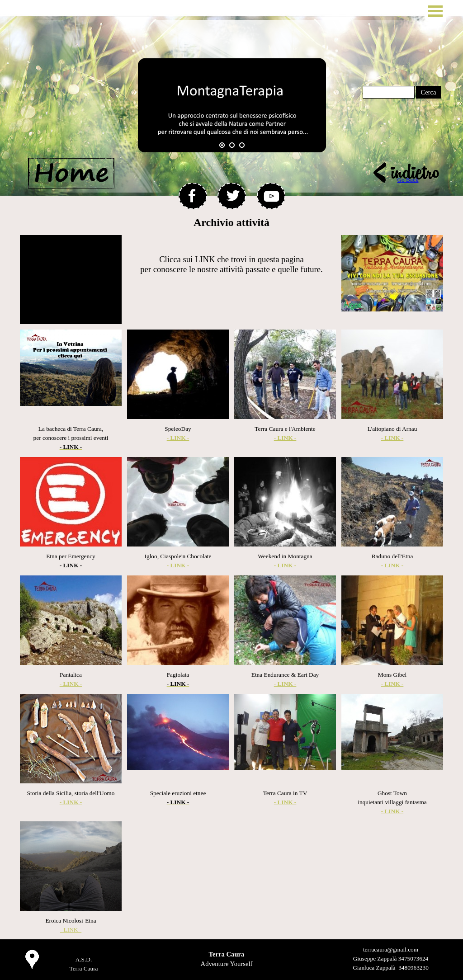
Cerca (428, 92)
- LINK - (71, 930)
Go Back (408, 180)
